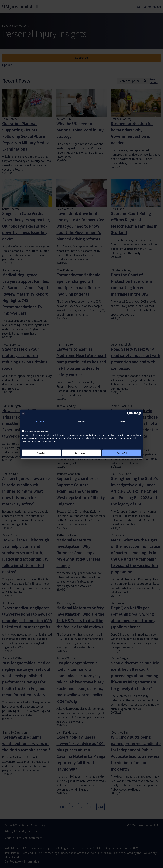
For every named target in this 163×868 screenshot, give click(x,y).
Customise (82, 453)
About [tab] (123, 421)
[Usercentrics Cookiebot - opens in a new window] (129, 414)
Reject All (41, 453)
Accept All (122, 453)
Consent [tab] (40, 421)
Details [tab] (82, 421)
